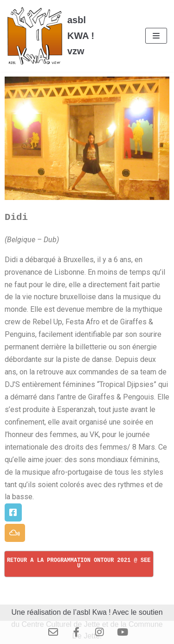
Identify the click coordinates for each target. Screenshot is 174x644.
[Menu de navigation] (156, 36)
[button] (13, 512)
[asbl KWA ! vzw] (58, 36)
